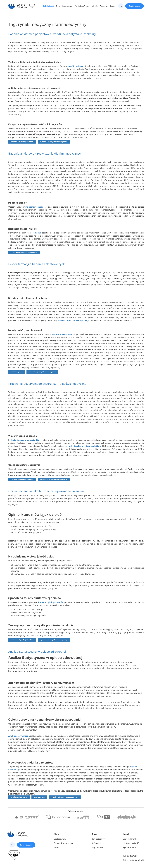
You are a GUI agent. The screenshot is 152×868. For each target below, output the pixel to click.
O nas (58, 6)
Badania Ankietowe (18, 6)
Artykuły (95, 6)
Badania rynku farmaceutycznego (74, 320)
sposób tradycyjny (76, 66)
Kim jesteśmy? (98, 839)
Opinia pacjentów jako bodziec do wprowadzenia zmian (46, 491)
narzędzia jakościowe (62, 334)
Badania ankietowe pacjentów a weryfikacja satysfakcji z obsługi (52, 34)
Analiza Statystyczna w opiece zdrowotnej (37, 652)
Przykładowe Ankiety (82, 6)
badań (38, 233)
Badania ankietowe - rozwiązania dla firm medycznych (45, 154)
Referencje (104, 6)
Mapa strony (97, 847)
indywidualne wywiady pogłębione (85, 446)
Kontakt (113, 6)
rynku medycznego (34, 207)
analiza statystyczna (19, 797)
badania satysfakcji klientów (22, 142)
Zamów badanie (134, 6)
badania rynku (17, 372)
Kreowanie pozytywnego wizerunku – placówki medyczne (47, 384)
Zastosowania (68, 6)
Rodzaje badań (48, 6)
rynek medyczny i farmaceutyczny (54, 142)
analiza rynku (39, 797)
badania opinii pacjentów (51, 602)
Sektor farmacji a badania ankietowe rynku (37, 264)
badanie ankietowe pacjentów (26, 440)
